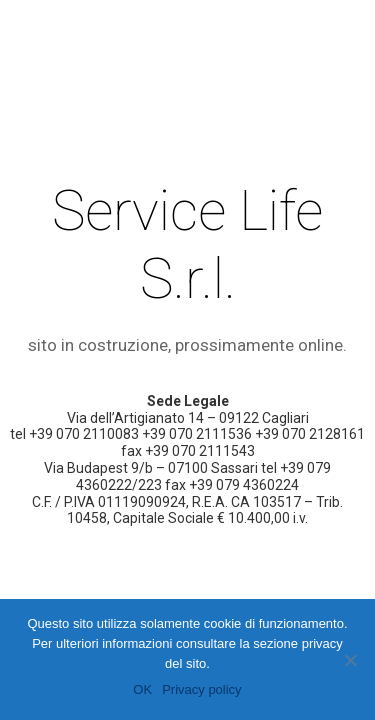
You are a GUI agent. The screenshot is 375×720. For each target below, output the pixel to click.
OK (142, 689)
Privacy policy (201, 689)
